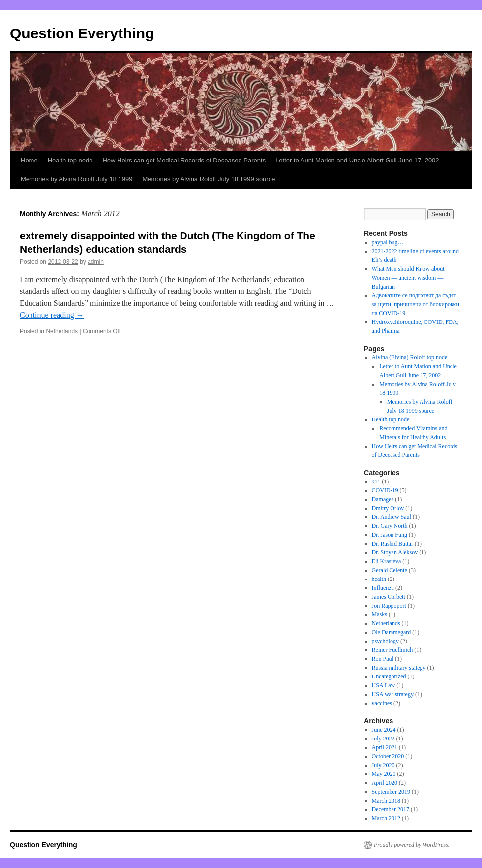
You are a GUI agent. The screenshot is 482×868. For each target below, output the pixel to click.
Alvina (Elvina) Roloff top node (410, 357)
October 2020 (388, 756)
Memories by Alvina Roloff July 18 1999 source (209, 179)
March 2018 (386, 801)
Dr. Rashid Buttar (392, 544)
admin (96, 262)
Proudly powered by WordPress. (412, 845)
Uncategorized (389, 676)
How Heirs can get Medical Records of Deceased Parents (184, 160)
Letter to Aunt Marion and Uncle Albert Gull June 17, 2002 (357, 160)
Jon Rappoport (389, 606)
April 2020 (385, 783)
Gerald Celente (390, 570)
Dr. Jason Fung (390, 535)
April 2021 (385, 747)
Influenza (383, 588)
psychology (385, 641)
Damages (383, 499)
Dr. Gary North (390, 526)
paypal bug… (388, 242)
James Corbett (389, 597)
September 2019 (391, 792)
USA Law (384, 685)
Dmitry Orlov (388, 508)
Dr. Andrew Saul (392, 517)
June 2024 (384, 730)
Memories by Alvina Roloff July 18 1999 (76, 179)
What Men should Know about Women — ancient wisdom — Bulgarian (408, 278)
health (379, 579)
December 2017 (391, 809)
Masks (379, 614)
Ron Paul (383, 659)
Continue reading (52, 315)
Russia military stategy (399, 668)
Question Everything (82, 33)
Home (29, 160)
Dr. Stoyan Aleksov (395, 552)
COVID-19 (385, 490)
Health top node (70, 160)
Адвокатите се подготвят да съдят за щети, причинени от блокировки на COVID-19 (416, 304)
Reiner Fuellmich (392, 650)
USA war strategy (393, 694)
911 (376, 482)
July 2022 (383, 739)
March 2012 (386, 818)
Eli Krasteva (387, 561)
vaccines (382, 703)
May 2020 (384, 774)
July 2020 (383, 765)
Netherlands (62, 331)
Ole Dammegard (392, 632)
